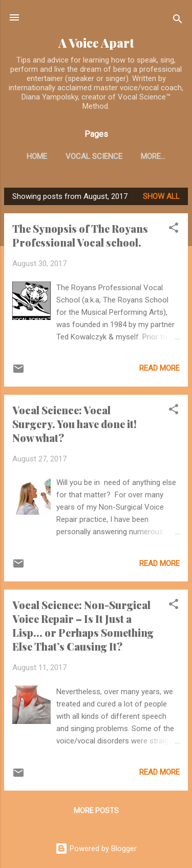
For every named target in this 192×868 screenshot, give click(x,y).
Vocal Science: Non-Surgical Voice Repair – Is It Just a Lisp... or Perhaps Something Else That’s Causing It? (83, 625)
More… (153, 156)
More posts (96, 811)
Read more (159, 368)
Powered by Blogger (96, 849)
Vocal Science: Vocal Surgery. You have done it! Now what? (74, 424)
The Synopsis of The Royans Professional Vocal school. (80, 235)
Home (37, 156)
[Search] (178, 21)
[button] (174, 229)
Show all (161, 196)
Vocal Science (94, 156)
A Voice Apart (96, 43)
